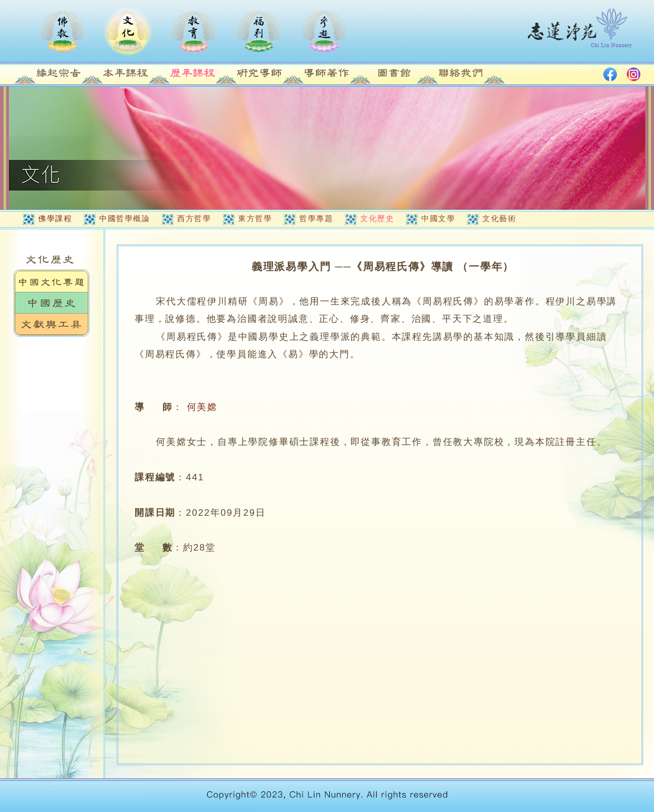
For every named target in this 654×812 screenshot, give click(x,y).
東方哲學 (255, 218)
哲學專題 (316, 218)
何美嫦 (202, 407)
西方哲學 (194, 218)
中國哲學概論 (125, 218)
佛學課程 (55, 218)
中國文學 (438, 218)
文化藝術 (499, 218)
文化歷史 (377, 218)
